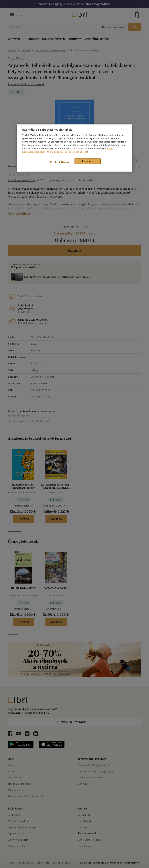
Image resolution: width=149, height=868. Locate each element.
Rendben (88, 161)
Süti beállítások (59, 162)
